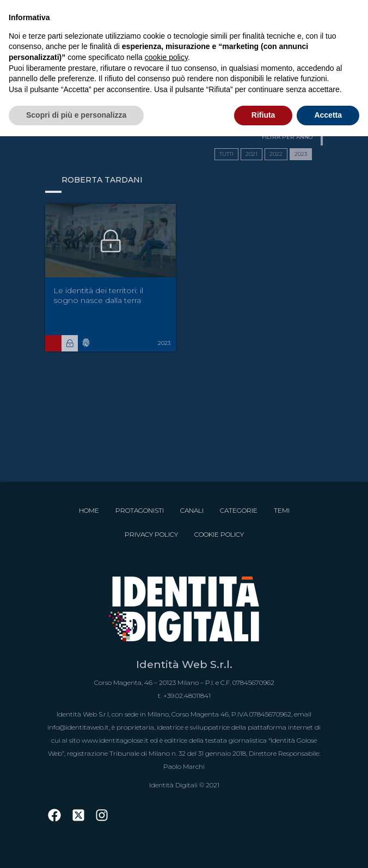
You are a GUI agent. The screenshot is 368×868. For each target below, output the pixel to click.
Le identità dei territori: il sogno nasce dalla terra (98, 295)
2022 (276, 154)
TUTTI (226, 154)
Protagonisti (140, 510)
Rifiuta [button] (263, 115)
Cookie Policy (219, 534)
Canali (192, 510)
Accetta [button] (328, 115)
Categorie (239, 510)
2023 (301, 154)
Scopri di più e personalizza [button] (76, 115)
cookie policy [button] (166, 57)
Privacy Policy (151, 534)
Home (89, 510)
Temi (282, 510)
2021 (252, 154)
